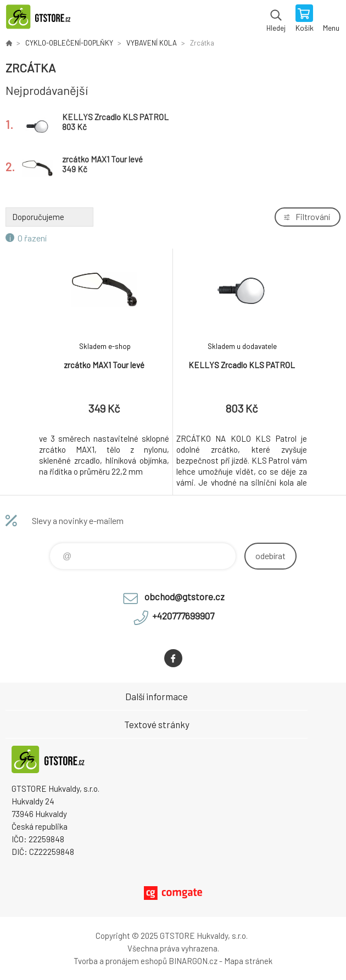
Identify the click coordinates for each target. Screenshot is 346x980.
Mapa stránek (248, 961)
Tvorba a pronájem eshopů (120, 961)
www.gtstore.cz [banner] (43, 19)
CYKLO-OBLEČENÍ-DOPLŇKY (69, 43)
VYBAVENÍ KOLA (152, 43)
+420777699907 (183, 616)
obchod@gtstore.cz (185, 596)
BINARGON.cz (193, 961)
